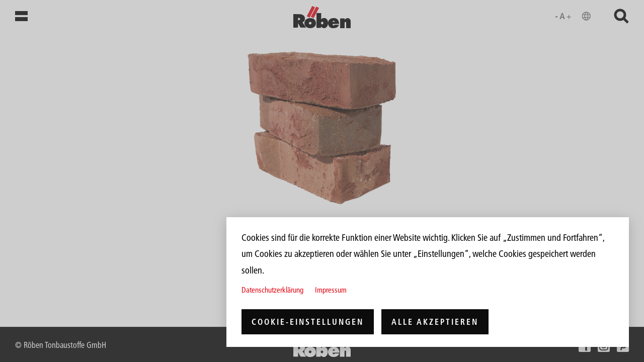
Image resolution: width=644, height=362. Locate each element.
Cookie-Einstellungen (308, 322)
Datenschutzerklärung (272, 290)
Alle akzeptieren (435, 322)
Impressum (331, 290)
